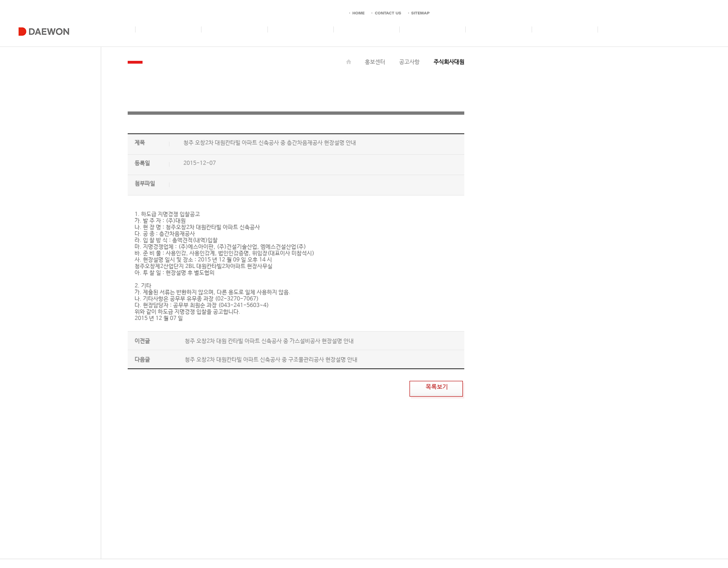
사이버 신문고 (264, 548)
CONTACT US (230, 548)
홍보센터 (375, 62)
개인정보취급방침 (168, 548)
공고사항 (409, 62)
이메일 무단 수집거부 (123, 548)
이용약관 (200, 548)
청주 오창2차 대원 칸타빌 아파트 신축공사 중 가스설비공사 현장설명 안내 (269, 341)
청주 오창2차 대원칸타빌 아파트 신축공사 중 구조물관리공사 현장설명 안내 (271, 360)
